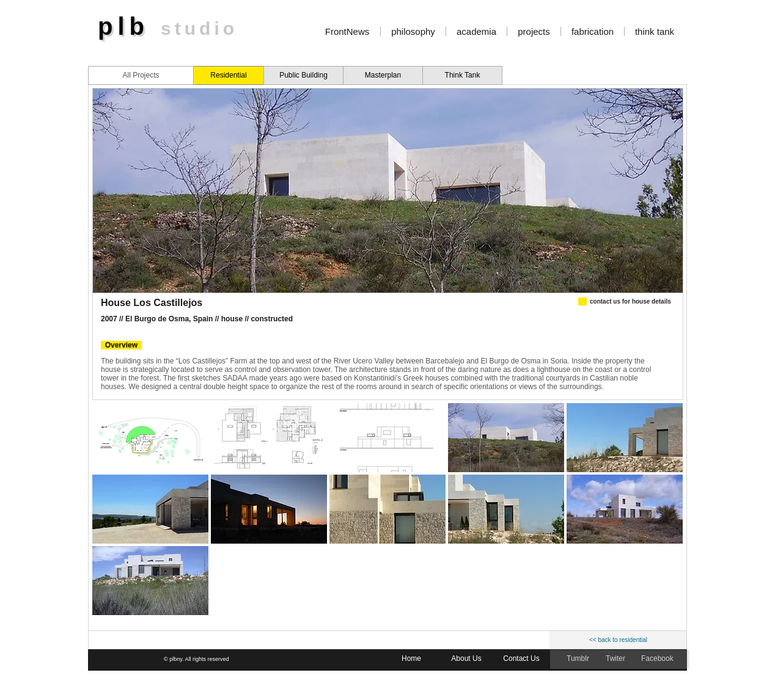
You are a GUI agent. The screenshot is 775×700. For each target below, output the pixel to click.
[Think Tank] (462, 75)
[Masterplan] (383, 75)
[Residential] (229, 75)
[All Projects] (141, 75)
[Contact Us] (521, 659)
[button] (150, 438)
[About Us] (466, 659)
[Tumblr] (579, 659)
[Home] (411, 659)
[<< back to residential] (618, 640)
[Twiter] (616, 659)
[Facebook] (658, 659)
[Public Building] (303, 75)
